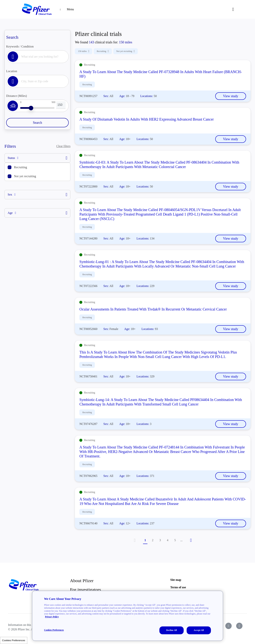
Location (12, 71)
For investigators (85, 590)
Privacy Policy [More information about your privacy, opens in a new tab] (52, 617)
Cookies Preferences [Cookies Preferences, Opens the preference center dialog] (54, 630)
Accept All (199, 630)
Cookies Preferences (14, 640)
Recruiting (21, 167)
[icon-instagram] (239, 626)
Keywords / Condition (20, 46)
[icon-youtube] (228, 626)
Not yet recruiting (25, 176)
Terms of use (178, 587)
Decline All (171, 630)
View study (231, 96)
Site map (176, 580)
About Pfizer (82, 581)
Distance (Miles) (17, 96)
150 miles (84, 51)
